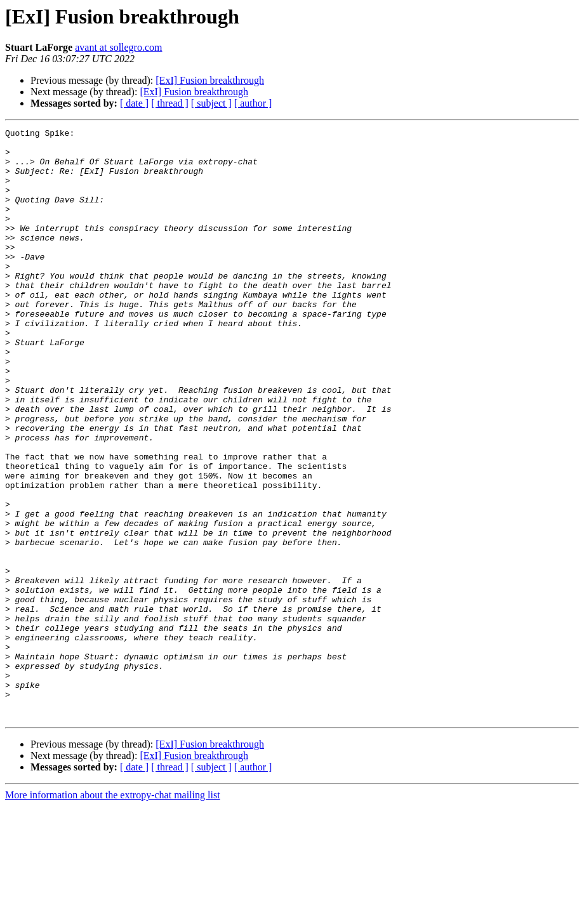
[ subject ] (211, 103)
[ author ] (253, 103)
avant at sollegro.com (118, 47)
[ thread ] (170, 103)
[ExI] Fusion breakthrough (210, 80)
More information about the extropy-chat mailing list (113, 913)
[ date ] (134, 103)
